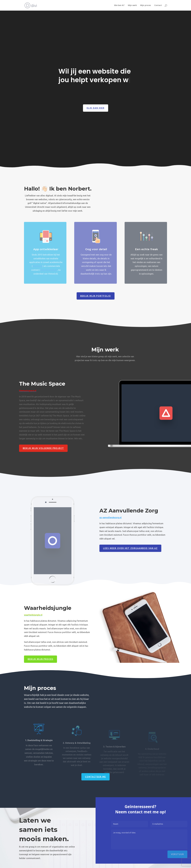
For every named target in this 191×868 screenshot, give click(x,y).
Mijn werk (132, 5)
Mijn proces (146, 5)
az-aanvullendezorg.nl (110, 517)
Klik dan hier (96, 109)
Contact (158, 5)
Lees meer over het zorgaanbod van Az (130, 548)
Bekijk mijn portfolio (96, 296)
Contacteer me (96, 777)
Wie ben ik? (119, 5)
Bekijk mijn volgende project (43, 448)
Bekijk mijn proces (40, 659)
